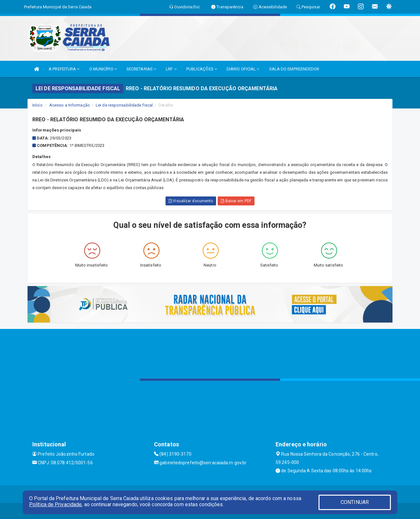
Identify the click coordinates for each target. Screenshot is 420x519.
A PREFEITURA (64, 69)
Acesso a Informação (70, 105)
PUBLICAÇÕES (202, 69)
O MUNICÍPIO (103, 69)
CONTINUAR (355, 502)
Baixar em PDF (236, 201)
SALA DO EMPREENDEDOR (294, 69)
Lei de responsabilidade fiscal (124, 105)
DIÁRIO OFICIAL (243, 69)
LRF (171, 69)
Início (37, 105)
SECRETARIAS (141, 69)
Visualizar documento (191, 201)
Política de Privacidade (55, 504)
